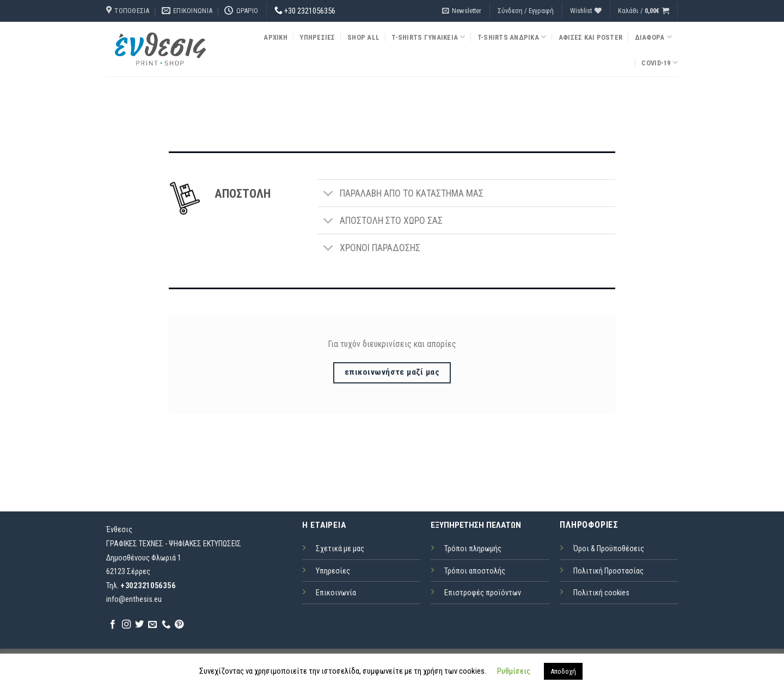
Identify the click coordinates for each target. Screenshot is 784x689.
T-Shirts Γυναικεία (428, 37)
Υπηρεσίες (317, 37)
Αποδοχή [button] (563, 671)
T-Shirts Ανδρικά (512, 37)
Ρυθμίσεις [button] (514, 671)
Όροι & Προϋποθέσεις (609, 549)
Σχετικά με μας (340, 549)
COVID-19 (660, 62)
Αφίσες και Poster (590, 37)
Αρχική (275, 37)
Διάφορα (653, 37)
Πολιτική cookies (601, 593)
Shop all (363, 37)
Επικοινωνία (336, 593)
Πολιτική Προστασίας (608, 571)
